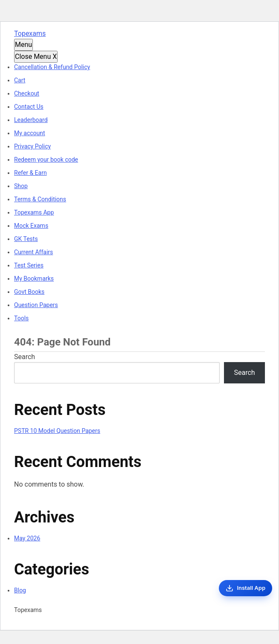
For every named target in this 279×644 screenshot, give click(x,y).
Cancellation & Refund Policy (52, 67)
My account (30, 133)
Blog (20, 590)
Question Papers (36, 305)
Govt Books (29, 292)
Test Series (29, 265)
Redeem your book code (46, 160)
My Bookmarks (34, 278)
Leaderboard (31, 120)
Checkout (27, 93)
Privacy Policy (32, 146)
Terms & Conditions (40, 199)
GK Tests (26, 239)
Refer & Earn (31, 173)
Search (25, 357)
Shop (21, 186)
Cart (20, 80)
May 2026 (27, 538)
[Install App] (246, 588)
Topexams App (34, 212)
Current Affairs (33, 252)
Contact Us (29, 107)
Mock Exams (31, 226)
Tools (21, 318)
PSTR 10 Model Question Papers (57, 431)
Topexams (30, 33)
